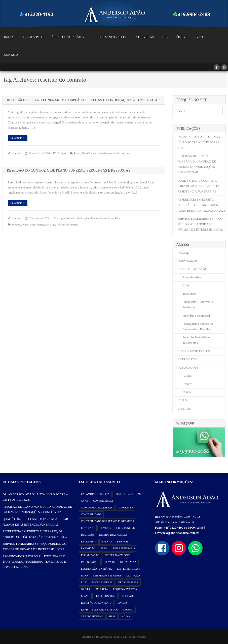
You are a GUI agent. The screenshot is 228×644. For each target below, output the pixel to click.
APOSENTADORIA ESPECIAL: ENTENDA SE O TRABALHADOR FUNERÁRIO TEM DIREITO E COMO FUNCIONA (34, 562)
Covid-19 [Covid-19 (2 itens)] (105, 528)
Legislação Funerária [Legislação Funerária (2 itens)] (97, 569)
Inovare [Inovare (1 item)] (109, 562)
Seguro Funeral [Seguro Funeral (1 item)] (92, 616)
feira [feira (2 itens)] (104, 548)
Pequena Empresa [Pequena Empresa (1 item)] (125, 589)
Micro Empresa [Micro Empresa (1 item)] (102, 582)
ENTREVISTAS (144, 37)
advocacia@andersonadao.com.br (177, 533)
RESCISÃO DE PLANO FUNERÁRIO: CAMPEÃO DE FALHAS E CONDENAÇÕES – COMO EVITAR (83, 100)
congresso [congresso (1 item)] (125, 508)
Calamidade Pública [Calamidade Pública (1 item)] (95, 494)
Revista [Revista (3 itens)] (122, 603)
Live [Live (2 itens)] (84, 582)
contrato (16, 224)
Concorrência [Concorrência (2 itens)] (103, 501)
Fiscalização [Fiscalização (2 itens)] (90, 555)
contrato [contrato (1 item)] (88, 528)
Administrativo (192, 277)
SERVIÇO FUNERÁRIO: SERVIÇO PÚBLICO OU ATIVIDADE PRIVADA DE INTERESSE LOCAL (200, 224)
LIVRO (198, 37)
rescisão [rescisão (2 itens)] (127, 596)
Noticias (71, 218)
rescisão (102, 153)
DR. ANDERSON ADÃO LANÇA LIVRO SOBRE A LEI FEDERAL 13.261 (199, 142)
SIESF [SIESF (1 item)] (112, 616)
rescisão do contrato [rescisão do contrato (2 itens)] (96, 603)
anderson (16, 153)
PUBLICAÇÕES (172, 37)
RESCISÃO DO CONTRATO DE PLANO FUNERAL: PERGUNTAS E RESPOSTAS (69, 170)
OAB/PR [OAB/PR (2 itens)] (86, 589)
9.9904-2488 (196, 528)
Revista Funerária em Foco (106, 218)
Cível (186, 285)
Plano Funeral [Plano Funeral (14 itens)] (105, 596)
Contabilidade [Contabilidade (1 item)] (91, 514)
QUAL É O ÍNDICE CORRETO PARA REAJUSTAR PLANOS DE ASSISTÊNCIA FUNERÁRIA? (199, 186)
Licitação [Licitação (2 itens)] (133, 576)
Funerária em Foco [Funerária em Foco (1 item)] (117, 555)
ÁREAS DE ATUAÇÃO (66, 37)
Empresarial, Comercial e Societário (198, 305)
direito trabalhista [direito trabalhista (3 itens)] (113, 535)
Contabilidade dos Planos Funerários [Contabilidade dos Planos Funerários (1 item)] (107, 521)
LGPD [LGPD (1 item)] (84, 576)
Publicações (83, 218)
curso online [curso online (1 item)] (125, 528)
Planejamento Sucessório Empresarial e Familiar (198, 327)
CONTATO (11, 55)
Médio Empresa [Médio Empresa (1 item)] (128, 582)
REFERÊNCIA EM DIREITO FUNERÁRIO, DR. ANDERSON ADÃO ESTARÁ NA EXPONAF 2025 (201, 205)
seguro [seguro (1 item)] (128, 610)
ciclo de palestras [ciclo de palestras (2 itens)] (128, 494)
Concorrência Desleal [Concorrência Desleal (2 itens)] (97, 508)
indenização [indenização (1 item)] (90, 562)
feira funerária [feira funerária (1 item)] (124, 548)
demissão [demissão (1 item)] (87, 535)
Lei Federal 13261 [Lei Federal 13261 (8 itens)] (129, 569)
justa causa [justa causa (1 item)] (128, 562)
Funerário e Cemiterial (196, 316)
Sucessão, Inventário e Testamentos (196, 340)
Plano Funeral (89, 153)
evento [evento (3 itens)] (107, 542)
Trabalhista (189, 294)
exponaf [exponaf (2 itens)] (123, 542)
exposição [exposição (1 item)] (88, 548)
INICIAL (10, 37)
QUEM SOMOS (33, 37)
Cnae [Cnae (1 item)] (84, 501)
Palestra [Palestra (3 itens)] (102, 589)
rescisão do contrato (119, 153)
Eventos (188, 384)
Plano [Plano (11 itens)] (85, 596)
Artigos (62, 153)
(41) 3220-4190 (174, 528)
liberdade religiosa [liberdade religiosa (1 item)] (107, 576)
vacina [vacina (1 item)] (125, 616)
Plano (77, 153)
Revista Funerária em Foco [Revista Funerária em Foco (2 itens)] (100, 610)
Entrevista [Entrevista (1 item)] (89, 542)
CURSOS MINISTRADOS (109, 37)
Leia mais (16, 138)
